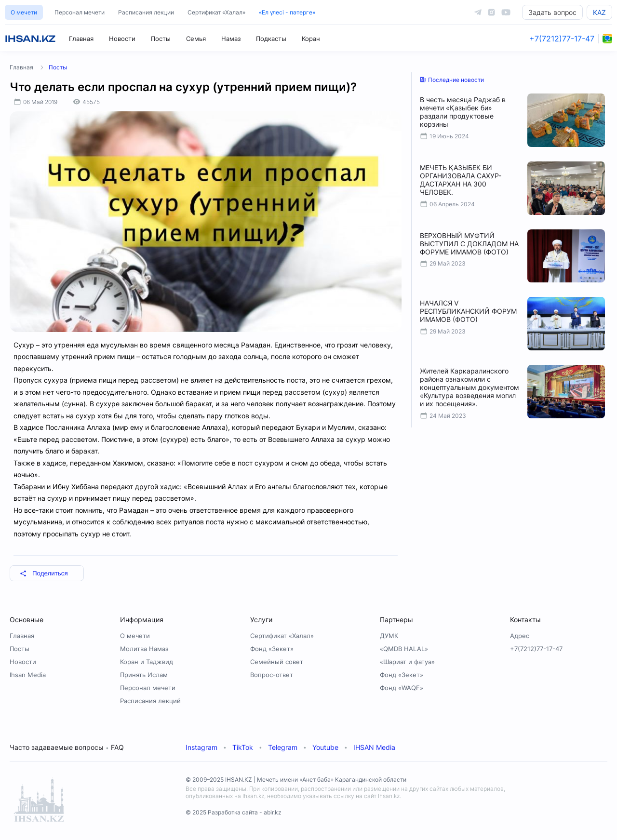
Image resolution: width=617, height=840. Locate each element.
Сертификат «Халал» (216, 12)
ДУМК (389, 636)
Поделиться (44, 573)
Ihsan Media (28, 675)
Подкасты (271, 39)
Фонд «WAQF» (402, 688)
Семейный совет (277, 662)
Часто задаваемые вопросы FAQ (67, 747)
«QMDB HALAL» (404, 649)
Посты (161, 39)
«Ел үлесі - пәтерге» (287, 12)
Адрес (520, 636)
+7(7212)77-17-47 (562, 39)
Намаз (231, 39)
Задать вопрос (552, 12)
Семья (196, 39)
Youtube (325, 747)
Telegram (283, 747)
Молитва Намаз (144, 649)
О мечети (24, 12)
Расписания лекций (150, 701)
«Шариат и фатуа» (407, 662)
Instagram (201, 747)
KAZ (599, 12)
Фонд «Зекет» (272, 649)
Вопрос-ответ (272, 675)
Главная (81, 39)
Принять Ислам (144, 675)
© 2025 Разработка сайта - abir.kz (234, 812)
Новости (122, 39)
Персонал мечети (80, 12)
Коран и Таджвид (147, 662)
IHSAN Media (374, 747)
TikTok (243, 747)
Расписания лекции (146, 12)
